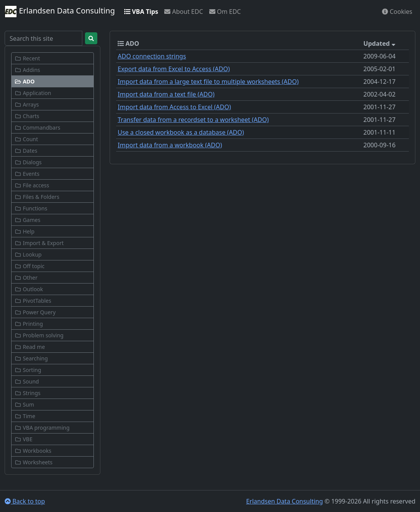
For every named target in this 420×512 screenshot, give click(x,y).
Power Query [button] (35, 312)
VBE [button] (23, 439)
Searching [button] (31, 358)
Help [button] (25, 231)
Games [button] (27, 220)
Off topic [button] (30, 266)
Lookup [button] (28, 254)
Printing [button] (29, 324)
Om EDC (225, 12)
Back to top (25, 501)
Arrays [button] (27, 104)
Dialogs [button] (28, 162)
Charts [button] (27, 116)
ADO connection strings (152, 56)
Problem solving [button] (39, 335)
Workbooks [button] (33, 451)
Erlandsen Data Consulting (60, 12)
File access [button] (32, 185)
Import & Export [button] (39, 243)
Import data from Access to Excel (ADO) (174, 107)
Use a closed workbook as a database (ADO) (181, 132)
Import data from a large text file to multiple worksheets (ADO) (208, 82)
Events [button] (27, 174)
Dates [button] (26, 151)
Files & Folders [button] (37, 197)
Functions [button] (31, 208)
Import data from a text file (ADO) (166, 94)
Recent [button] (27, 58)
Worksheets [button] (34, 462)
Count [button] (26, 139)
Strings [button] (27, 393)
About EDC (183, 12)
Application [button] (33, 93)
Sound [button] (27, 381)
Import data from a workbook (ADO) (170, 145)
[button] (52, 81)
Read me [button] (30, 347)
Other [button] (26, 278)
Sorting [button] (28, 370)
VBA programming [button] (42, 428)
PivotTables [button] (33, 301)
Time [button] (25, 416)
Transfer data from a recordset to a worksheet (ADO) (193, 120)
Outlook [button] (29, 289)
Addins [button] (27, 70)
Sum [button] (24, 404)
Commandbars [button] (37, 128)
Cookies (397, 12)
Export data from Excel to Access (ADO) (174, 69)
